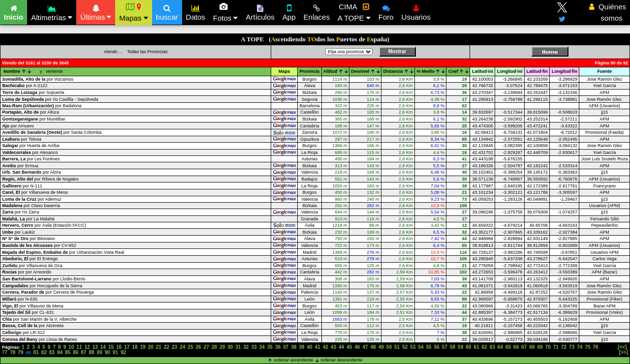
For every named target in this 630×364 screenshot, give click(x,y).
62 (485, 347)
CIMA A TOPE (354, 12)
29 (222, 347)
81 (36, 352)
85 (68, 352)
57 (445, 347)
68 (532, 347)
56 (437, 347)
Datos (196, 11)
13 (95, 347)
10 (71, 347)
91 (115, 352)
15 (111, 347)
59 (460, 347)
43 (333, 347)
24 (182, 347)
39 (301, 347)
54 (421, 347)
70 (548, 347)
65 (508, 347)
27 (206, 347)
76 (596, 347)
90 (108, 352)
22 (167, 347)
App (289, 11)
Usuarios (416, 11)
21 (159, 347)
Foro (386, 11)
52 (405, 347)
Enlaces (317, 11)
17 (127, 347)
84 (60, 352)
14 (103, 347)
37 (286, 347)
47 (365, 347)
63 (492, 347)
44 (341, 347)
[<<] (622, 347)
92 (123, 352)
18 (135, 347)
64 (500, 347)
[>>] (624, 352)
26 (198, 347)
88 (91, 352)
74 (580, 347)
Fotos (226, 12)
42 (326, 347)
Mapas (133, 12)
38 (294, 347)
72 (564, 347)
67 (524, 347)
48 (373, 347)
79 (20, 352)
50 (389, 347)
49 (381, 347)
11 (79, 347)
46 (357, 347)
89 (100, 352)
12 (87, 347)
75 (587, 347)
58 (453, 347)
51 (397, 347)
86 (76, 352)
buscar (167, 11)
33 (254, 347)
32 (246, 347)
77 (5, 352)
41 (318, 347)
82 (44, 352)
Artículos (260, 11)
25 (190, 347)
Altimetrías (52, 12)
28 (214, 347)
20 (151, 347)
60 (468, 347)
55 (429, 347)
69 (540, 347)
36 (278, 347)
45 (349, 347)
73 (572, 347)
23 (174, 347)
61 (476, 347)
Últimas (96, 11)
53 (413, 347)
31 (238, 347)
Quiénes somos (608, 12)
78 (13, 352)
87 (83, 352)
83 (52, 352)
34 (262, 347)
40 (309, 347)
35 (270, 347)
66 (516, 347)
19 (142, 347)
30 (230, 347)
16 (119, 347)
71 (556, 347)
